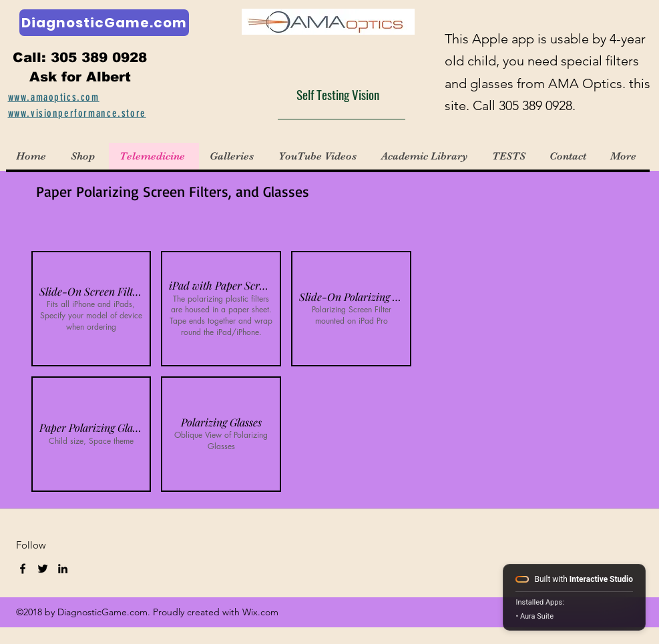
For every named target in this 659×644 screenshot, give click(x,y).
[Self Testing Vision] (342, 94)
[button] (233, 156)
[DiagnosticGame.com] (104, 23)
